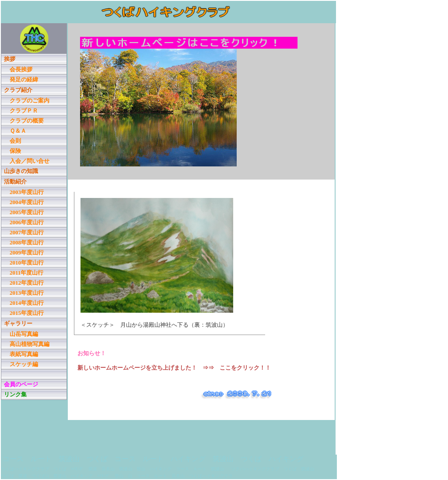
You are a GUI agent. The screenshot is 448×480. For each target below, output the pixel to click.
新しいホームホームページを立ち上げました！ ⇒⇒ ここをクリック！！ (174, 368)
